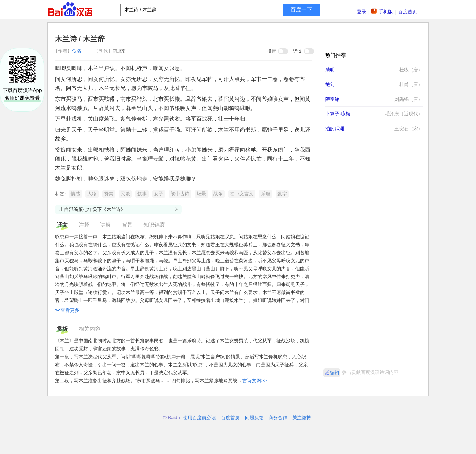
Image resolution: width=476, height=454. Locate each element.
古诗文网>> (254, 381)
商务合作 (278, 418)
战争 (218, 194)
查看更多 (67, 311)
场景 (201, 194)
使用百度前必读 (199, 418)
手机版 (386, 12)
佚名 (68, 51)
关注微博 (302, 418)
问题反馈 (254, 418)
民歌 (125, 194)
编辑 (335, 373)
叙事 (142, 194)
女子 (159, 194)
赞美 (109, 194)
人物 (92, 194)
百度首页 (408, 12)
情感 (75, 194)
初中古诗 (180, 194)
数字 (282, 194)
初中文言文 (242, 194)
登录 (362, 12)
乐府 (266, 194)
